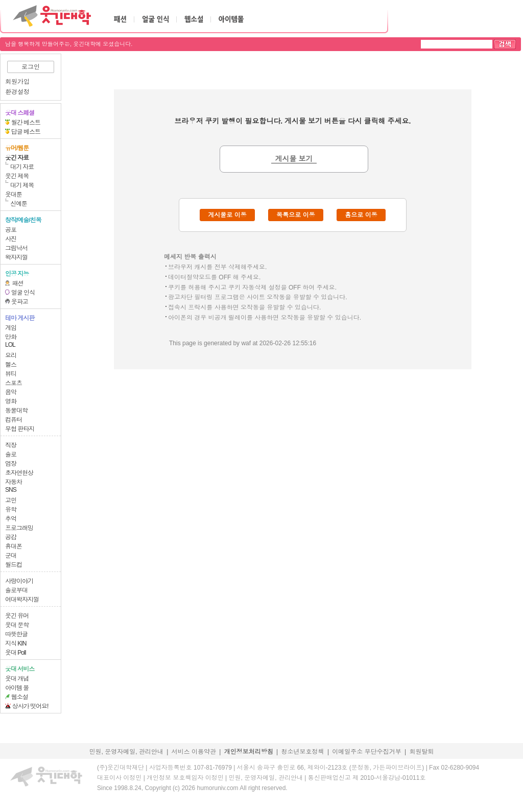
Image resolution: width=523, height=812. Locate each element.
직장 (11, 445)
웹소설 (20, 697)
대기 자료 (22, 167)
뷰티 (11, 374)
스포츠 (14, 383)
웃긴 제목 (17, 176)
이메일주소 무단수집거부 (366, 752)
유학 (11, 510)
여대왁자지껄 (22, 600)
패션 (18, 283)
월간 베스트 (26, 123)
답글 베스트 (26, 132)
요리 (11, 355)
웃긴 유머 (17, 616)
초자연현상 (19, 473)
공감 (11, 537)
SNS (11, 490)
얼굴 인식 (23, 293)
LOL (10, 345)
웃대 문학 (17, 625)
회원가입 (17, 82)
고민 (11, 500)
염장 (11, 464)
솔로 (11, 455)
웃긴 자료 (17, 158)
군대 (11, 556)
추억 (11, 519)
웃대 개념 (17, 679)
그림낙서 (16, 248)
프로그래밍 (19, 528)
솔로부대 (16, 590)
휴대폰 (14, 546)
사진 (11, 239)
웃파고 (20, 302)
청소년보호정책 (303, 752)
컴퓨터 (14, 420)
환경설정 (17, 92)
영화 (11, 401)
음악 (11, 392)
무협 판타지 (20, 429)
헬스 (11, 365)
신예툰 (19, 204)
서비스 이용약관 (194, 752)
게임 (11, 328)
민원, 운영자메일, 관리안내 (126, 752)
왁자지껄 (16, 257)
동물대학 (16, 411)
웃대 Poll (15, 653)
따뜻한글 (16, 634)
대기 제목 (22, 185)
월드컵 (14, 565)
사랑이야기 (19, 581)
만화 (11, 337)
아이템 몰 (17, 688)
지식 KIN (16, 643)
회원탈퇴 (422, 752)
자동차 (14, 482)
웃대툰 (14, 195)
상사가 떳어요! (30, 706)
